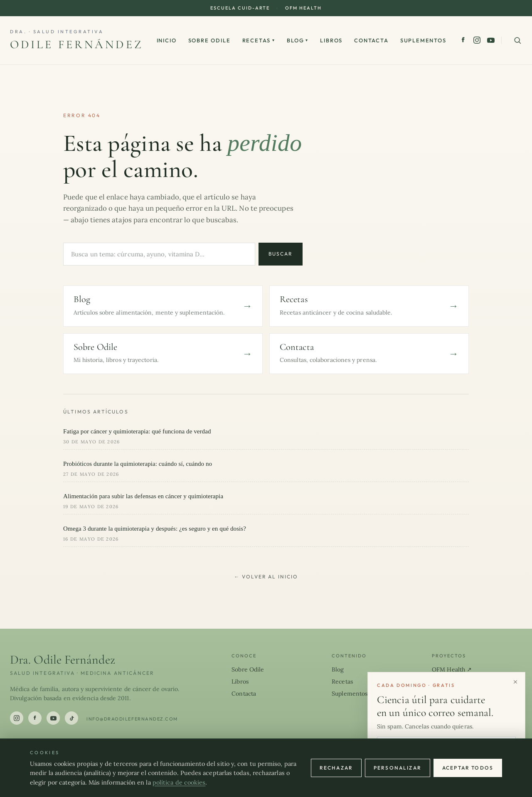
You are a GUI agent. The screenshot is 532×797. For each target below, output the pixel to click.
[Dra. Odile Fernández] (77, 40)
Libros (331, 40)
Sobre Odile (209, 40)
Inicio (167, 40)
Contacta (371, 40)
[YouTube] (491, 40)
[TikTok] (71, 718)
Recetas (259, 40)
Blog (298, 40)
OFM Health (303, 8)
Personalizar (398, 768)
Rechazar (336, 768)
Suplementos (423, 40)
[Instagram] (477, 40)
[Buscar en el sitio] (517, 40)
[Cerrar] (515, 682)
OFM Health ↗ (452, 669)
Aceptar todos (468, 768)
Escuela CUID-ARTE (240, 8)
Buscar (281, 254)
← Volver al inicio (266, 577)
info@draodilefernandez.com (132, 719)
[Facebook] (463, 40)
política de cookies (179, 782)
